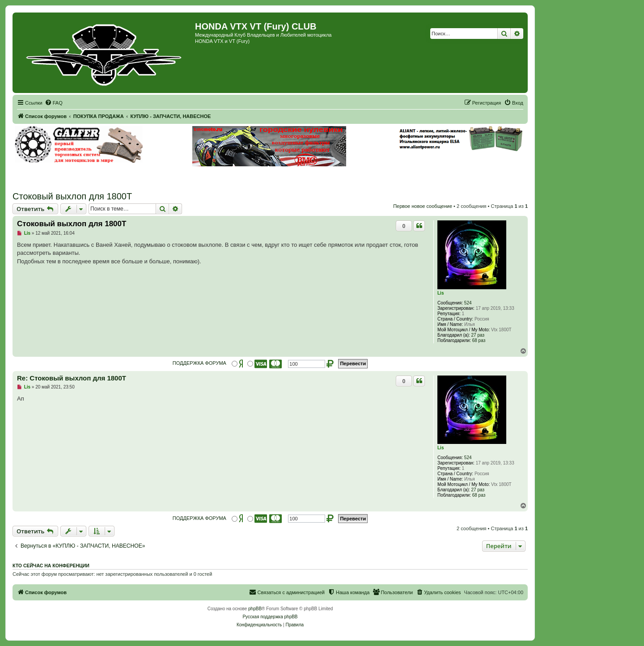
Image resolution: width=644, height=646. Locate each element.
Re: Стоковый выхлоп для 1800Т (72, 378)
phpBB (255, 609)
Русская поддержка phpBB (270, 617)
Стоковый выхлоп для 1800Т (72, 196)
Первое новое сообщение (423, 206)
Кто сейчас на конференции (51, 566)
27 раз (478, 335)
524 (468, 303)
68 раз (479, 340)
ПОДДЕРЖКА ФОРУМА (199, 363)
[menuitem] (54, 103)
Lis (441, 293)
